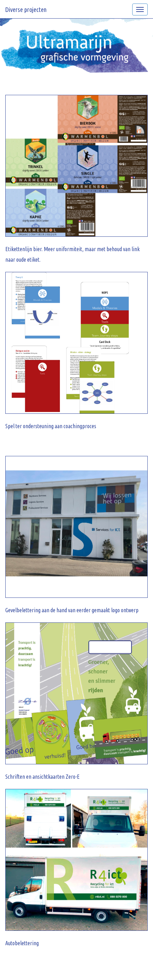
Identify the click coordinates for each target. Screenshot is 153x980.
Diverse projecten (26, 9)
